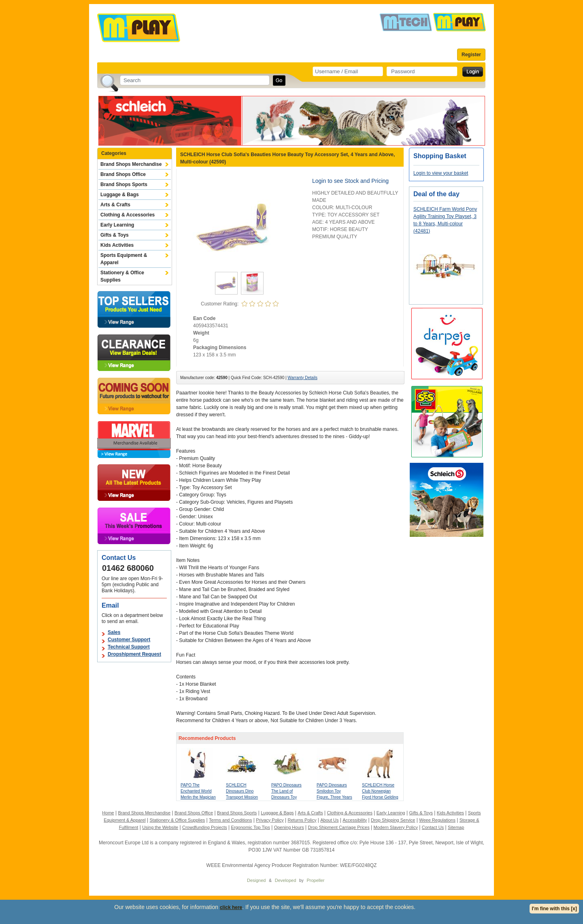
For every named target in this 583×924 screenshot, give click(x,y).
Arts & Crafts (115, 205)
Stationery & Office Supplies (122, 276)
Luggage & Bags (120, 195)
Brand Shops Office (123, 174)
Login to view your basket (441, 173)
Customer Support (129, 640)
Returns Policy (302, 820)
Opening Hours (289, 827)
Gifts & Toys (115, 235)
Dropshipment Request (134, 654)
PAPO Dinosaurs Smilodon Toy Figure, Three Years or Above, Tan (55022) (334, 797)
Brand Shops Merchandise (131, 164)
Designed (256, 880)
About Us (329, 820)
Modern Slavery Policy (396, 827)
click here (231, 907)
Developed (286, 880)
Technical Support (129, 647)
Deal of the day (436, 194)
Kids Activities (117, 245)
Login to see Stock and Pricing (350, 181)
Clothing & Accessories (128, 215)
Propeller (315, 880)
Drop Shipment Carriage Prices (338, 827)
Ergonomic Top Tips (250, 827)
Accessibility (355, 820)
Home (108, 813)
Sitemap (456, 827)
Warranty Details (302, 378)
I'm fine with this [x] (554, 909)
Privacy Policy (270, 820)
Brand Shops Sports (124, 184)
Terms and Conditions (230, 820)
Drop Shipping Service (393, 820)
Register (471, 55)
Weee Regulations (437, 820)
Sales (114, 632)
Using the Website (160, 827)
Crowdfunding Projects (205, 827)
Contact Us (433, 827)
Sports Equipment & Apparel (124, 259)
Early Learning (117, 225)
